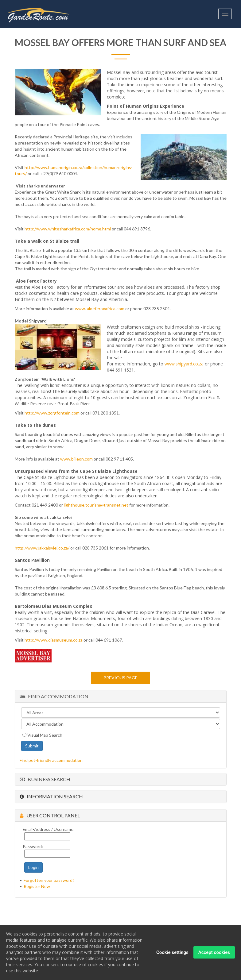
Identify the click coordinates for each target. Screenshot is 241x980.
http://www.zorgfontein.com (52, 413)
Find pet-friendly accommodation (51, 760)
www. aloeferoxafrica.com (100, 309)
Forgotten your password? (49, 880)
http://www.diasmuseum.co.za (54, 640)
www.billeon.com (77, 459)
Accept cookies (214, 954)
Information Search (51, 796)
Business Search (45, 779)
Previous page (120, 678)
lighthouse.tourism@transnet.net (96, 505)
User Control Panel (50, 815)
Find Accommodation (54, 696)
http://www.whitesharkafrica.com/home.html (68, 229)
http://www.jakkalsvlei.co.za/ (42, 548)
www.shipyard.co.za (185, 364)
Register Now (37, 886)
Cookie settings (172, 954)
